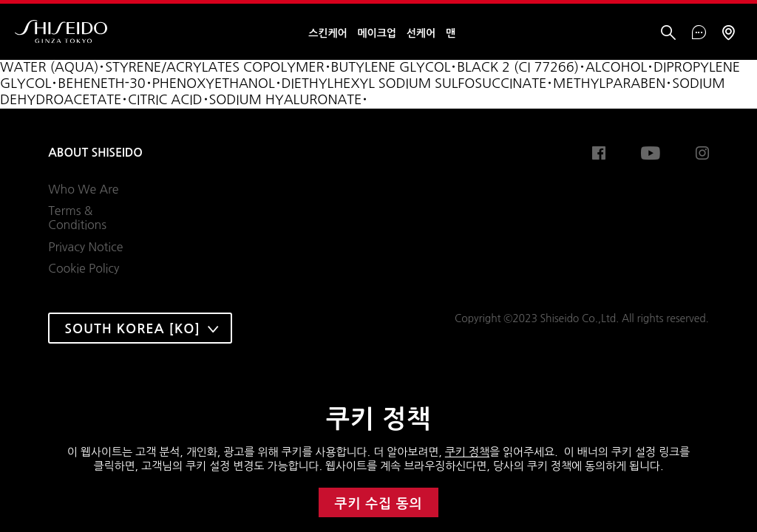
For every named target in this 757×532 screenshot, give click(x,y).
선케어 (421, 33)
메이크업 (377, 33)
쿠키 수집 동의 (379, 504)
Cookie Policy (84, 268)
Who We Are (83, 189)
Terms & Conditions (77, 218)
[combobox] (140, 328)
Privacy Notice (85, 247)
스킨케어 (327, 33)
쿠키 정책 (467, 452)
